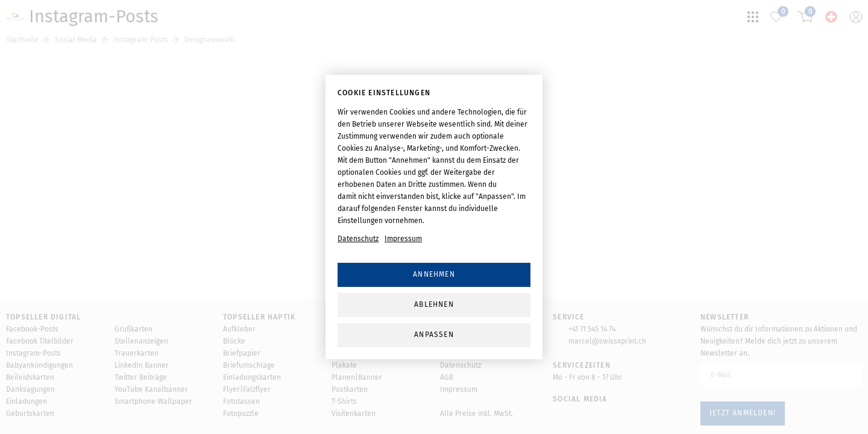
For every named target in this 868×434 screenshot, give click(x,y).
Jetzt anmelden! (743, 413)
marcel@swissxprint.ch (607, 341)
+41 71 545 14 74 (592, 329)
